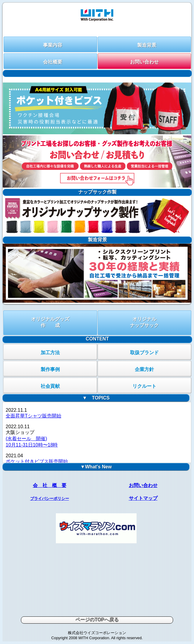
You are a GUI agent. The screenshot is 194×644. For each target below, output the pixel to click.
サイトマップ (143, 498)
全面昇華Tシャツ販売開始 (33, 416)
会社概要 (53, 62)
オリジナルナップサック (144, 322)
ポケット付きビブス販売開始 (37, 461)
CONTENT (97, 339)
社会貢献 (50, 386)
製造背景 (147, 45)
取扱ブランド (144, 353)
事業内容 (53, 45)
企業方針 (144, 369)
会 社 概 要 (50, 485)
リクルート (144, 386)
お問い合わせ (144, 62)
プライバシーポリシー (50, 499)
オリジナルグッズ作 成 (50, 322)
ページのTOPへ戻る (97, 620)
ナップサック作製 (97, 192)
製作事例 (50, 369)
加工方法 (50, 353)
